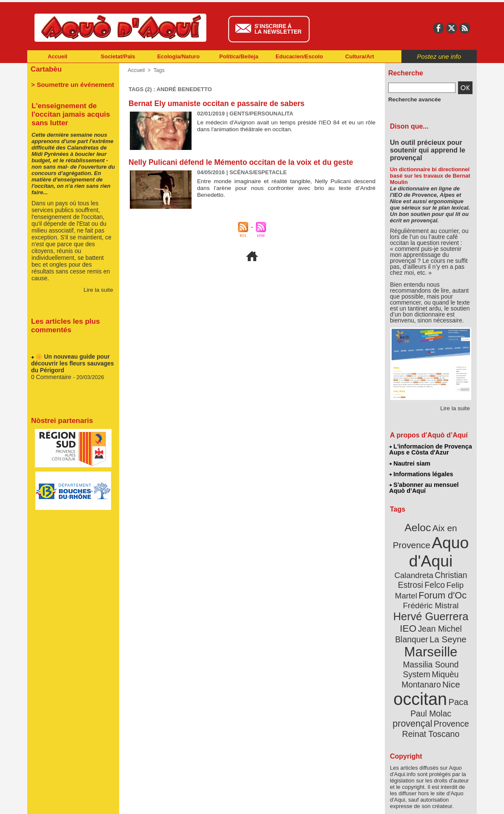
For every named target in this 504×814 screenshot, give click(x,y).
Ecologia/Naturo (178, 56)
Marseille (417, 630)
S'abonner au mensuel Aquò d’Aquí (424, 486)
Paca (456, 667)
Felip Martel (418, 578)
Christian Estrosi (421, 568)
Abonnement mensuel (140, 801)
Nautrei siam (410, 463)
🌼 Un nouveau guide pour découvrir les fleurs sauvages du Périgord (70, 364)
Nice (450, 651)
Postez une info (439, 56)
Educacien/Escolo (299, 56)
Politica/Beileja (239, 56)
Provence (419, 688)
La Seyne (446, 619)
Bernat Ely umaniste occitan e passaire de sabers (219, 104)
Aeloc (419, 525)
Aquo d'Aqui (429, 547)
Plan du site (215, 801)
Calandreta (451, 558)
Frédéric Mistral (440, 588)
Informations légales (421, 473)
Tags (158, 70)
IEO (410, 609)
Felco (459, 568)
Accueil (57, 56)
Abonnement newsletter (65, 801)
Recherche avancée (412, 99)
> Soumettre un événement (69, 83)
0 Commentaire (51, 376)
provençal (450, 679)
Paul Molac (412, 679)
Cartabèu (45, 69)
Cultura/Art (360, 56)
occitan (421, 665)
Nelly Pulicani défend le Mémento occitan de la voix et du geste (243, 162)
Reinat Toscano (438, 692)
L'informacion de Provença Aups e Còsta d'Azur (430, 449)
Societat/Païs (118, 56)
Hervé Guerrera (431, 598)
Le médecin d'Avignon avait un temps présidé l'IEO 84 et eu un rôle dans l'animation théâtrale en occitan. (286, 126)
